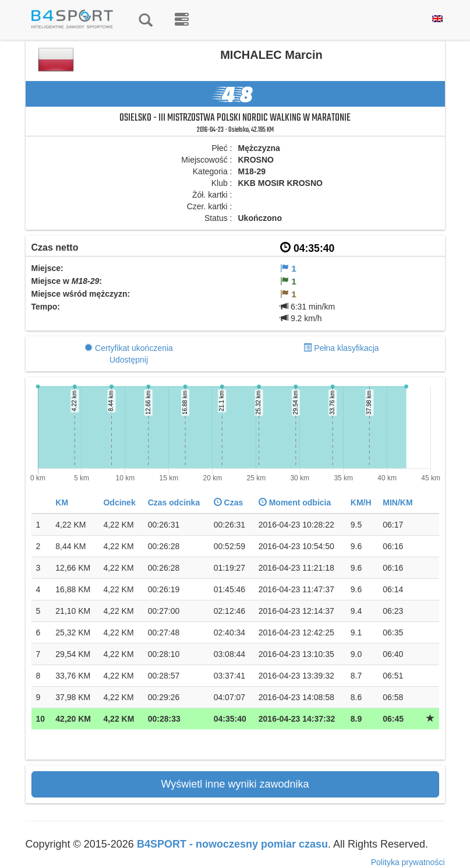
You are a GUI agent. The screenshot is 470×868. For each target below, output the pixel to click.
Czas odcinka (174, 502)
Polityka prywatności (408, 862)
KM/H (361, 502)
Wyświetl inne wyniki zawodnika (235, 784)
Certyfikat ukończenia (134, 348)
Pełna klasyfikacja (346, 348)
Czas (229, 502)
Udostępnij (129, 360)
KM (62, 502)
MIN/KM (397, 502)
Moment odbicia (295, 502)
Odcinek (119, 502)
